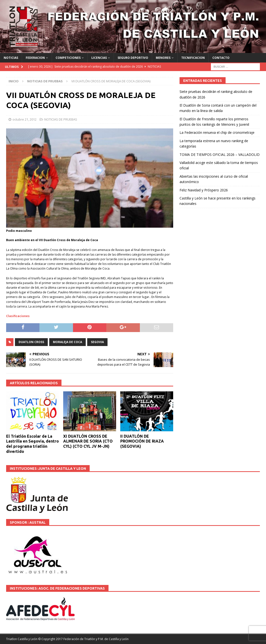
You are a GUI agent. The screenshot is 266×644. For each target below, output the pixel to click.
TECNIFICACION (193, 58)
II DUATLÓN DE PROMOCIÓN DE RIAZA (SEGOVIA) (142, 441)
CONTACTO (221, 58)
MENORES (163, 58)
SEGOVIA (97, 342)
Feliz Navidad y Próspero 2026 (204, 190)
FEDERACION (35, 58)
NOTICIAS (11, 58)
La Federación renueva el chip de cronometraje (217, 132)
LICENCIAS (99, 58)
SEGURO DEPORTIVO (133, 58)
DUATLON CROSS (31, 342)
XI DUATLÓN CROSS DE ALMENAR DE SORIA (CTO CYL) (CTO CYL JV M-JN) (88, 441)
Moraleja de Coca (67, 342)
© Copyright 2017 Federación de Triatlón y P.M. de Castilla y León (83, 639)
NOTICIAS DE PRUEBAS (61, 119)
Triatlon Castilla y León (22, 639)
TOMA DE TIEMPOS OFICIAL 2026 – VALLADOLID (220, 155)
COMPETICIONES (68, 58)
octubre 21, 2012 (24, 119)
